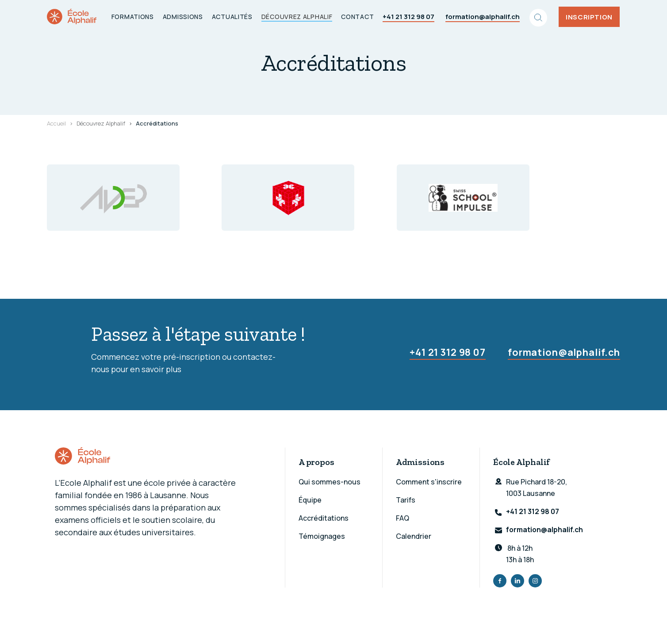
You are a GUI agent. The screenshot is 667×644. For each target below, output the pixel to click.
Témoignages (322, 536)
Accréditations (324, 518)
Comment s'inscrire (429, 482)
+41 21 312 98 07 (409, 17)
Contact (358, 17)
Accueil (56, 123)
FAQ (402, 518)
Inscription (590, 17)
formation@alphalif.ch (483, 17)
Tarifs (406, 500)
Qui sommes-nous (330, 482)
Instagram (535, 581)
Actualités (233, 17)
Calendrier (414, 536)
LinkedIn (517, 581)
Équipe (310, 500)
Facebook (500, 581)
